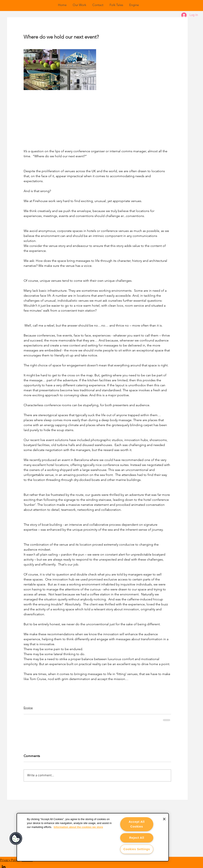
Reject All (137, 838)
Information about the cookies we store (78, 827)
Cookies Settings (137, 849)
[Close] (164, 819)
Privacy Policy (10, 860)
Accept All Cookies (137, 824)
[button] (16, 839)
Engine (28, 708)
